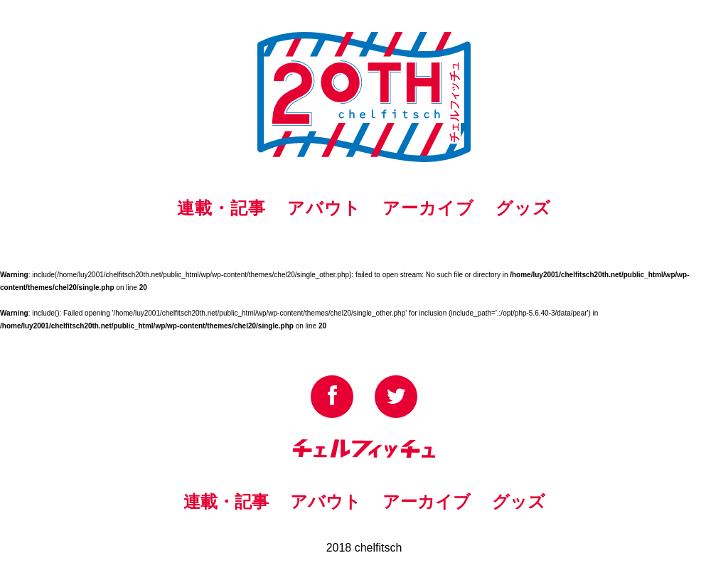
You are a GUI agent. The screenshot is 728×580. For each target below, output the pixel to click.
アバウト (324, 208)
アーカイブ (428, 208)
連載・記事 (221, 208)
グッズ (523, 208)
